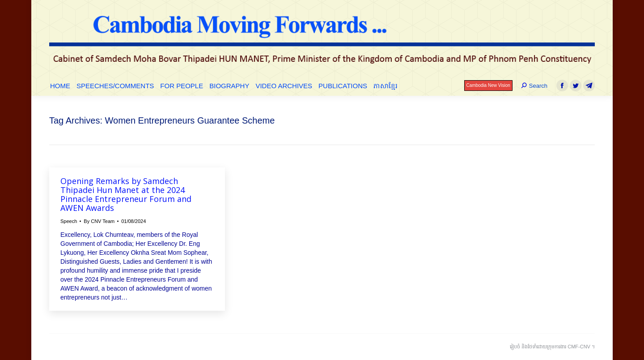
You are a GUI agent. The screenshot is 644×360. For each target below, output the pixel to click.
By (99, 221)
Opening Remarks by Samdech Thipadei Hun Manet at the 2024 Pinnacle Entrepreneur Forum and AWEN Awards (126, 194)
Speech (69, 221)
